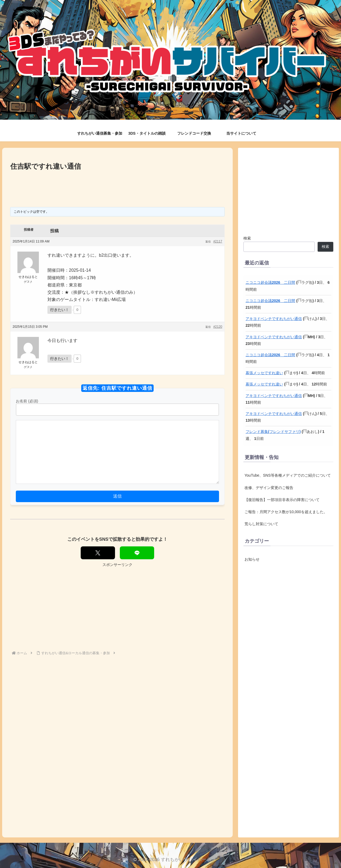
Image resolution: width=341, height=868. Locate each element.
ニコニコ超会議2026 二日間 (270, 282)
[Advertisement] (117, 187)
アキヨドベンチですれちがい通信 (274, 319)
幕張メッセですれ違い (264, 373)
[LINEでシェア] (137, 553)
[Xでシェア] (98, 553)
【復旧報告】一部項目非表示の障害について (282, 500)
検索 (247, 238)
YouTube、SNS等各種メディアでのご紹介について (288, 475)
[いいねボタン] (60, 310)
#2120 (218, 327)
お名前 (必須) (27, 401)
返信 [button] (208, 242)
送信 (117, 496)
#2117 (218, 241)
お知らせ (252, 559)
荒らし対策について (261, 524)
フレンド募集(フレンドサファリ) (273, 432)
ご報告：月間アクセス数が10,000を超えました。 (286, 512)
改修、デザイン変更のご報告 (269, 488)
